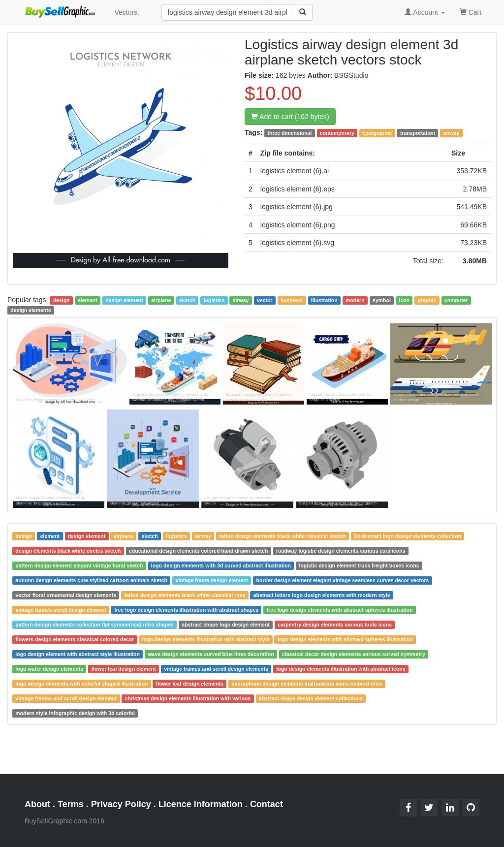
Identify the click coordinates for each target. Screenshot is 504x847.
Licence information (201, 804)
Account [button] (425, 12)
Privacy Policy (121, 804)
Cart (471, 12)
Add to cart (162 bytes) (290, 117)
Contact (267, 804)
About (37, 804)
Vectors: (127, 12)
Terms (71, 804)
